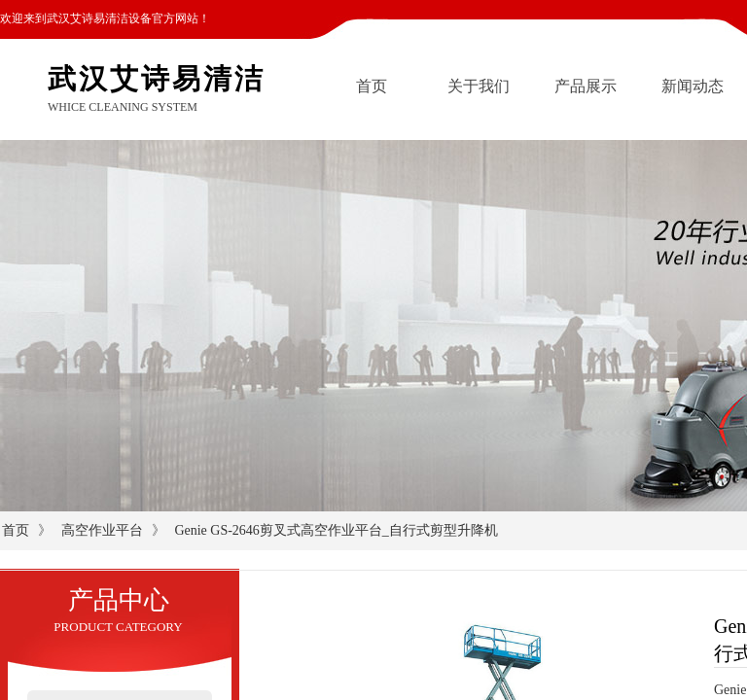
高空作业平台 (102, 530)
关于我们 (479, 86)
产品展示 (586, 86)
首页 (372, 86)
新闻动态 (693, 86)
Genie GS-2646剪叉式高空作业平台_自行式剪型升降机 (336, 530)
